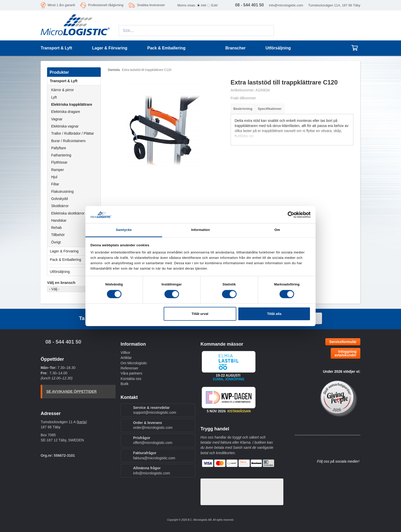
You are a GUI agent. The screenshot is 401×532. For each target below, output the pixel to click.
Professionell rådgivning (106, 5)
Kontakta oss (131, 379)
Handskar (59, 220)
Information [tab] (200, 230)
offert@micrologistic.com (153, 443)
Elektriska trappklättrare (72, 104)
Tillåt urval (200, 314)
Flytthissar (59, 162)
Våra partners (132, 373)
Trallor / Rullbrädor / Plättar (73, 133)
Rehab (56, 228)
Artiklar (126, 358)
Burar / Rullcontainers (68, 141)
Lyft (54, 97)
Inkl (204, 5)
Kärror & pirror (63, 90)
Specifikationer (270, 109)
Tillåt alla (274, 314)
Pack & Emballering (75, 260)
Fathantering (61, 155)
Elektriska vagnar (65, 126)
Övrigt (56, 242)
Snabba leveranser (151, 5)
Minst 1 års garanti (61, 5)
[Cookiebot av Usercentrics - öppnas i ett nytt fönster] (288, 215)
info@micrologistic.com (286, 5)
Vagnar (57, 119)
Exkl (214, 5)
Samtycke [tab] (124, 230)
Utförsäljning (278, 48)
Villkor (126, 353)
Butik (125, 384)
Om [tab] (277, 230)
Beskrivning (243, 109)
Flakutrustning (62, 191)
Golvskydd (59, 199)
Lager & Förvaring (75, 251)
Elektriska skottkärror (68, 213)
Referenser (130, 368)
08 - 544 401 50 (63, 342)
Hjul (54, 177)
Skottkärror (60, 206)
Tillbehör (58, 235)
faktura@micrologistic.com (154, 458)
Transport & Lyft (75, 81)
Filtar (55, 184)
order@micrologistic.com (153, 428)
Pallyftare (59, 148)
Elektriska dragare (66, 112)
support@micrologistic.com (155, 412)
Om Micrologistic (134, 363)
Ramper (58, 170)
